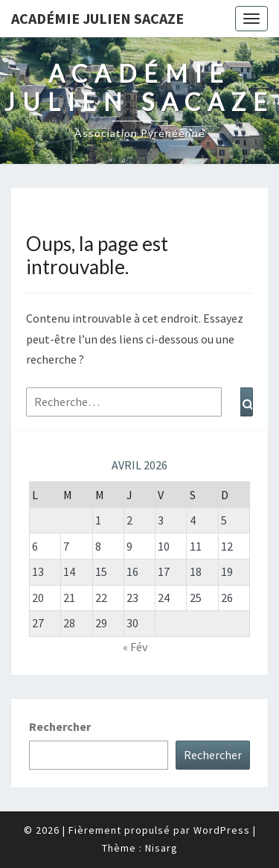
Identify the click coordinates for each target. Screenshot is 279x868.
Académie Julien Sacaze (97, 18)
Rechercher (60, 726)
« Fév (135, 647)
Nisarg (161, 848)
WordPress (222, 830)
